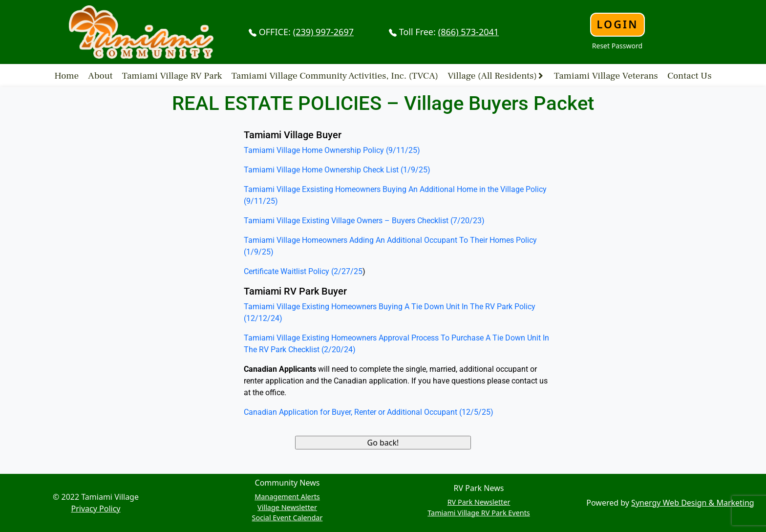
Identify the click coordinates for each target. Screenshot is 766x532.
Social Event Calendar (287, 518)
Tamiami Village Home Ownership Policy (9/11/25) (332, 150)
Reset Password (617, 46)
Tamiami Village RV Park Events (479, 513)
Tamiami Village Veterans (606, 75)
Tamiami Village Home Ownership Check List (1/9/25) (337, 170)
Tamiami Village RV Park (172, 75)
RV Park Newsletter (479, 502)
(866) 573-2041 (468, 32)
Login (617, 24)
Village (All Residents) (492, 75)
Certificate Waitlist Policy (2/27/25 (303, 271)
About (100, 75)
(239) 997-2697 (323, 32)
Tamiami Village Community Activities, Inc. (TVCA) (335, 75)
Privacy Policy (96, 509)
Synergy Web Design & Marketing (693, 503)
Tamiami (259, 338)
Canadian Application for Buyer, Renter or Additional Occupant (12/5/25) (369, 412)
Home (66, 75)
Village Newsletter (287, 507)
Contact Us (690, 75)
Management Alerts (287, 497)
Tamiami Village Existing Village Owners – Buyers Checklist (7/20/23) (364, 221)
